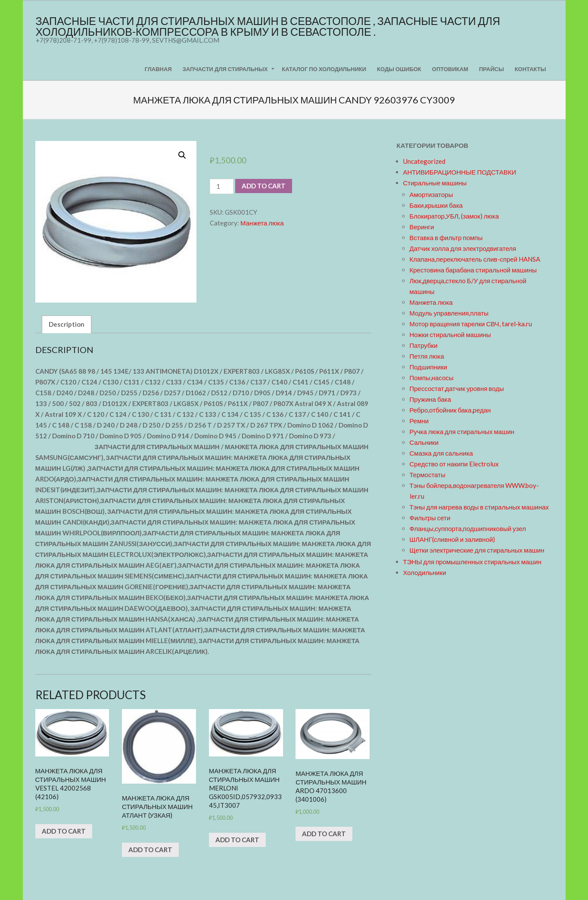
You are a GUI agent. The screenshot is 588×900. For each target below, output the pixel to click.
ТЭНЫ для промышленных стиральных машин (472, 562)
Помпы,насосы (432, 378)
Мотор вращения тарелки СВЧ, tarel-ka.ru (471, 324)
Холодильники (425, 572)
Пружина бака (431, 399)
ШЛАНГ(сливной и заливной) (453, 539)
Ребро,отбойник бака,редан (450, 410)
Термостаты (428, 475)
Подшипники (429, 367)
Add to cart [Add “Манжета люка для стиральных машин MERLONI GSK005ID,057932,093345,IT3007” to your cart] (237, 840)
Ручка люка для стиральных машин (462, 431)
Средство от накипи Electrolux (454, 464)
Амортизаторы (431, 194)
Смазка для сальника (441, 453)
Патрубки (424, 345)
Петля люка (427, 356)
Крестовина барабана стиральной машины (473, 270)
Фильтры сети (430, 518)
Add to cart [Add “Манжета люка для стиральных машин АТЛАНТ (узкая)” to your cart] (150, 850)
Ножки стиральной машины (450, 334)
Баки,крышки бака (436, 205)
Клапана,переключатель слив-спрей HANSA (475, 259)
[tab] (67, 324)
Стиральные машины (435, 183)
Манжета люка (262, 223)
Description (67, 324)
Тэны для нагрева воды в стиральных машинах (479, 507)
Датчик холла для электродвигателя (463, 248)
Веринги (422, 227)
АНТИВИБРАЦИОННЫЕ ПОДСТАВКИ (460, 172)
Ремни (419, 421)
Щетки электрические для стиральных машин (477, 550)
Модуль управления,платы (449, 313)
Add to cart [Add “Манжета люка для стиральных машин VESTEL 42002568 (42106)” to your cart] (64, 831)
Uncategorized (424, 161)
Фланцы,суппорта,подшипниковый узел (468, 528)
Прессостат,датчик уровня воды (457, 388)
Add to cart (264, 186)
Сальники (424, 442)
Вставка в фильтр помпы (446, 237)
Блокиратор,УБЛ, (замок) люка (454, 216)
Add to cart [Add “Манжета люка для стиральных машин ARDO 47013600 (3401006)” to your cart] (324, 834)
